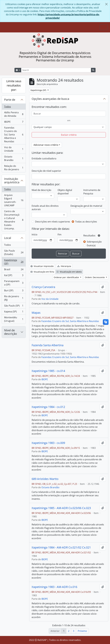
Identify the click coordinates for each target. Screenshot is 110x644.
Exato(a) (91, 245)
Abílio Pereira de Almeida (14, 114)
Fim (60, 235)
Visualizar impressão (42, 266)
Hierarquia (64, 266)
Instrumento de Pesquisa (92, 192)
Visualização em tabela (69, 272)
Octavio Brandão (14, 158)
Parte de (10, 100)
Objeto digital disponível (65, 192)
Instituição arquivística (12, 181)
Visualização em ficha (42, 272)
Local (8, 238)
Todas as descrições (86, 222)
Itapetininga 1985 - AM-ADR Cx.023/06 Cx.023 (61, 508)
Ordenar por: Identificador (67, 277)
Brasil (14, 270)
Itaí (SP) (14, 276)
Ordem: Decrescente (95, 277)
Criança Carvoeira (43, 287)
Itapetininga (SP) (14, 262)
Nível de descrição (11, 332)
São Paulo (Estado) (14, 252)
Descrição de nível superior (46, 171)
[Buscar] (69, 114)
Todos (8, 107)
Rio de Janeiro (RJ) (14, 298)
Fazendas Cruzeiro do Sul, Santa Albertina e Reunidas (14, 135)
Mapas (36, 313)
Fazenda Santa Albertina (48, 345)
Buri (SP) (14, 291)
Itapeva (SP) (14, 312)
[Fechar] (106, 4)
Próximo (82, 631)
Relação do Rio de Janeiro (14, 168)
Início (35, 235)
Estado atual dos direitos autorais (45, 208)
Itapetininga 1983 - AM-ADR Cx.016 (54, 587)
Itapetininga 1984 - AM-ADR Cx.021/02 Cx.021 (61, 547)
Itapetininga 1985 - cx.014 (48, 371)
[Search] (56, 70)
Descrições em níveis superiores (53, 222)
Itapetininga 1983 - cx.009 (48, 443)
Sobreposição (94, 242)
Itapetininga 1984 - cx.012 (48, 407)
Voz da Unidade (14, 149)
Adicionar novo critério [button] (46, 145)
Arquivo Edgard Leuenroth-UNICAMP (14, 200)
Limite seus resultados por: (14, 85)
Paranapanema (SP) (14, 283)
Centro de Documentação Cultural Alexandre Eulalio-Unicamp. (14, 220)
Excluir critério (69, 135)
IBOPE (14, 122)
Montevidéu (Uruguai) (14, 319)
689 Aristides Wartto (45, 479)
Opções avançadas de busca (50, 99)
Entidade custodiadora (44, 158)
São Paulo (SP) (14, 306)
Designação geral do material (86, 206)
